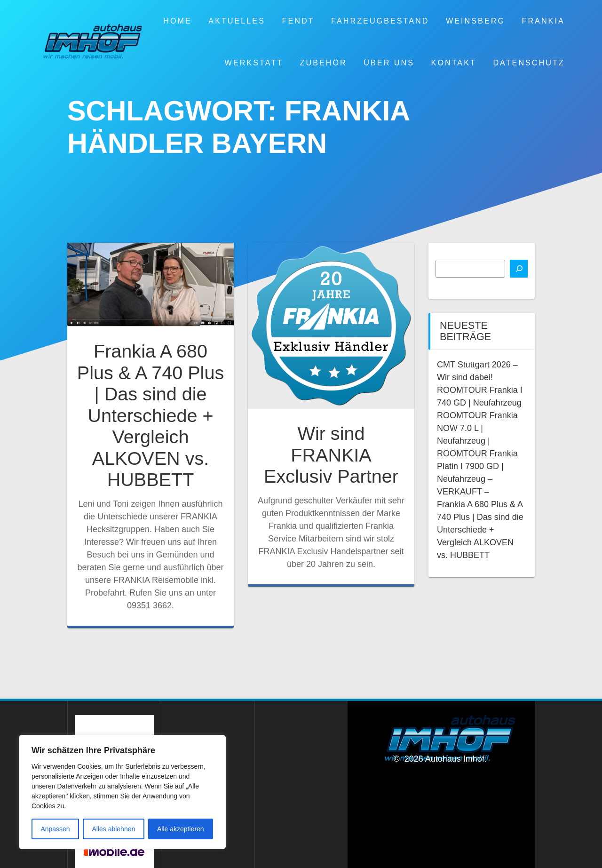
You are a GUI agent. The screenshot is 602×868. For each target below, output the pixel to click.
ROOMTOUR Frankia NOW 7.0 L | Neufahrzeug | (477, 428)
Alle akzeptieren (181, 829)
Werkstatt (254, 63)
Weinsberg (475, 21)
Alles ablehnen (113, 829)
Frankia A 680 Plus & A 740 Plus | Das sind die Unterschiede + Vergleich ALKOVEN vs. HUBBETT (150, 415)
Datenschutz (529, 63)
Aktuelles (237, 21)
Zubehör (324, 63)
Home (178, 21)
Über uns (389, 63)
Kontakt (454, 63)
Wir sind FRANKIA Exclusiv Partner (331, 455)
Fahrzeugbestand (380, 21)
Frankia (543, 21)
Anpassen (55, 829)
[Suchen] (519, 269)
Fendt (298, 21)
